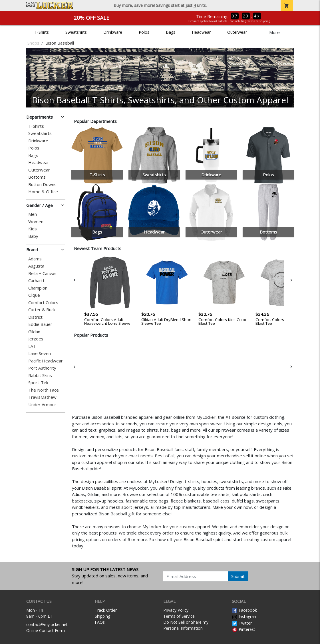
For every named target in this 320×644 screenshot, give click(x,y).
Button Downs (42, 185)
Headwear (201, 32)
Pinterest (243, 629)
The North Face (44, 390)
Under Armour (42, 405)
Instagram (245, 616)
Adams (35, 259)
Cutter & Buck (42, 310)
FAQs (100, 622)
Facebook (244, 610)
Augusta (36, 266)
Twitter (242, 623)
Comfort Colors (43, 303)
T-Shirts (42, 32)
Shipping (102, 616)
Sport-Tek (38, 383)
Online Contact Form (46, 630)
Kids (33, 229)
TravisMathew (42, 397)
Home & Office (43, 192)
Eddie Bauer (40, 324)
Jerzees (36, 339)
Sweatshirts (76, 32)
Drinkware (113, 32)
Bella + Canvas (42, 273)
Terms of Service (179, 616)
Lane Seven (40, 353)
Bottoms (37, 177)
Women (36, 222)
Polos (144, 32)
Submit (238, 576)
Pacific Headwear (46, 361)
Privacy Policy (176, 610)
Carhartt (36, 281)
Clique (34, 295)
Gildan (34, 332)
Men (33, 214)
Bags (171, 32)
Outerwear (237, 32)
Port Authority (42, 368)
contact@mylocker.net (47, 624)
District (35, 317)
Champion (38, 288)
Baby (33, 236)
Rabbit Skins (40, 375)
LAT (32, 346)
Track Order (106, 610)
